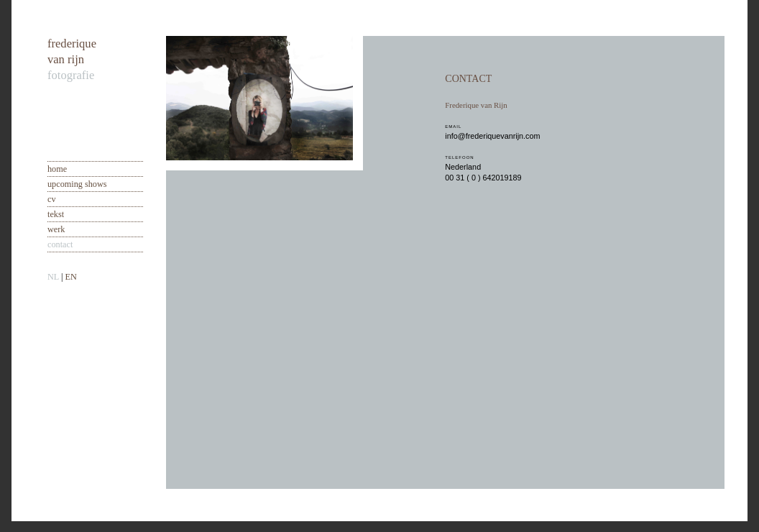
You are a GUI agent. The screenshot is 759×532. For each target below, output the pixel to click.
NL (53, 277)
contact (60, 244)
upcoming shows (77, 184)
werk (56, 229)
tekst (56, 214)
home (57, 169)
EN (70, 277)
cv (52, 199)
